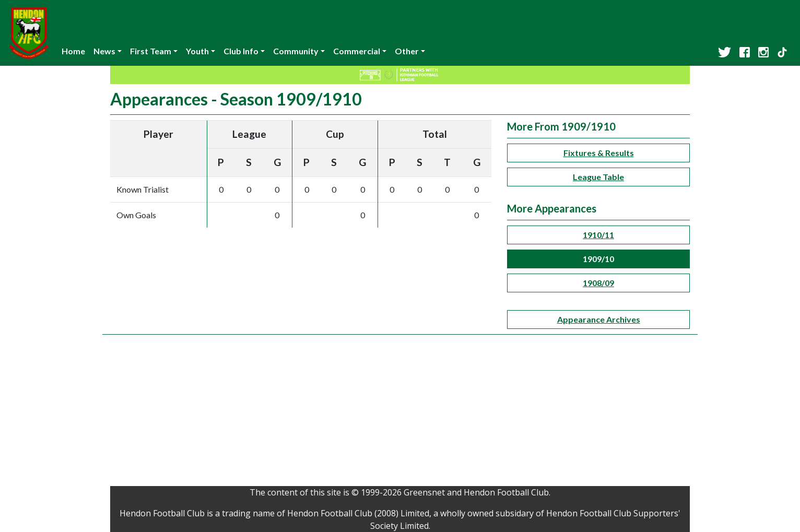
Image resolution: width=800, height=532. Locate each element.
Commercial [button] (357, 51)
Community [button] (296, 51)
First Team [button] (151, 51)
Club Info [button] (241, 51)
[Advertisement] (400, 413)
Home (73, 51)
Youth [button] (197, 51)
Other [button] (407, 51)
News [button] (104, 51)
